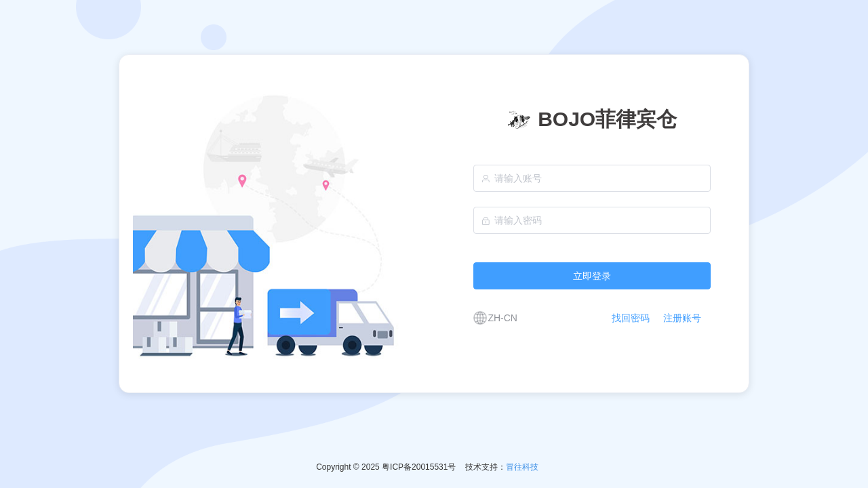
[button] (493, 318)
